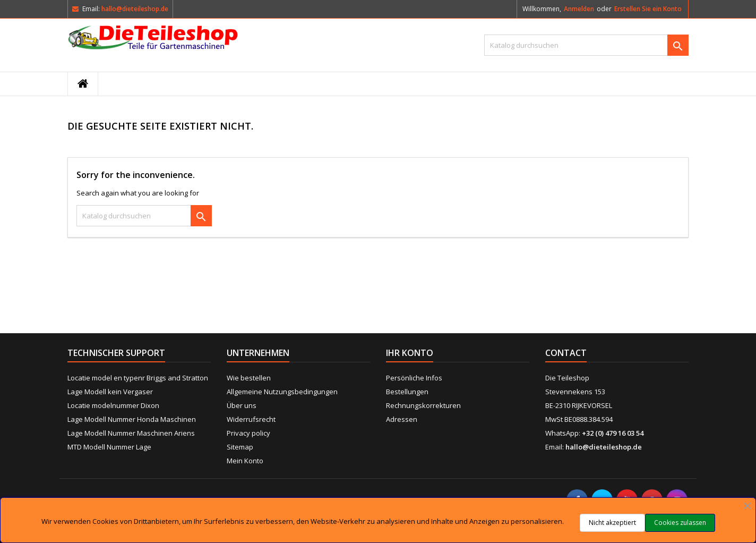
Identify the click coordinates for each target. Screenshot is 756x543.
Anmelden (579, 9)
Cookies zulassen (680, 523)
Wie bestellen (249, 378)
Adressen (402, 419)
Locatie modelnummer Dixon (113, 405)
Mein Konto (245, 461)
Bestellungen (407, 392)
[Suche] (586, 45)
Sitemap (240, 447)
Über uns (242, 405)
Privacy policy (248, 433)
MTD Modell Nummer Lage (109, 447)
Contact (566, 353)
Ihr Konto (410, 353)
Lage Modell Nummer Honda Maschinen (132, 419)
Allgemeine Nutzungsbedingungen (282, 392)
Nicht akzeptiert (612, 523)
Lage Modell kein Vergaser (110, 392)
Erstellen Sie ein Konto (648, 9)
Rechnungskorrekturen (423, 405)
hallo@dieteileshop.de (135, 9)
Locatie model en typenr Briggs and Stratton (138, 378)
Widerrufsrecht (251, 419)
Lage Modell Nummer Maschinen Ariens (131, 433)
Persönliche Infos (414, 378)
